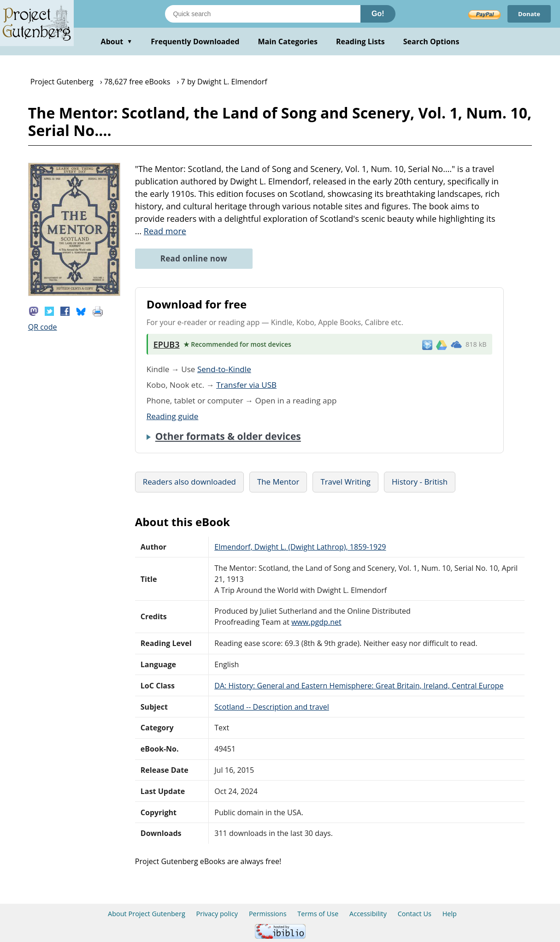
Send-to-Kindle (224, 369)
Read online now (194, 258)
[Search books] (263, 14)
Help (450, 914)
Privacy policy (217, 914)
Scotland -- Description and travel (272, 707)
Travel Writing (345, 482)
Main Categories (288, 41)
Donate (528, 14)
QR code (43, 327)
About (117, 41)
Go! (378, 14)
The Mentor (278, 482)
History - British (420, 482)
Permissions (268, 914)
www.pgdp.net (316, 622)
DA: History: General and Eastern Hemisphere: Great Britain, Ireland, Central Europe (359, 686)
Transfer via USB (246, 385)
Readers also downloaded (189, 482)
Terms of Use (318, 914)
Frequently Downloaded (195, 41)
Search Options (431, 41)
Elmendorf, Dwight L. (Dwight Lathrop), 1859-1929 (300, 547)
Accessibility (368, 914)
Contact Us (415, 914)
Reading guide (173, 416)
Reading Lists (360, 41)
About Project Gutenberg (147, 914)
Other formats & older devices (228, 436)
